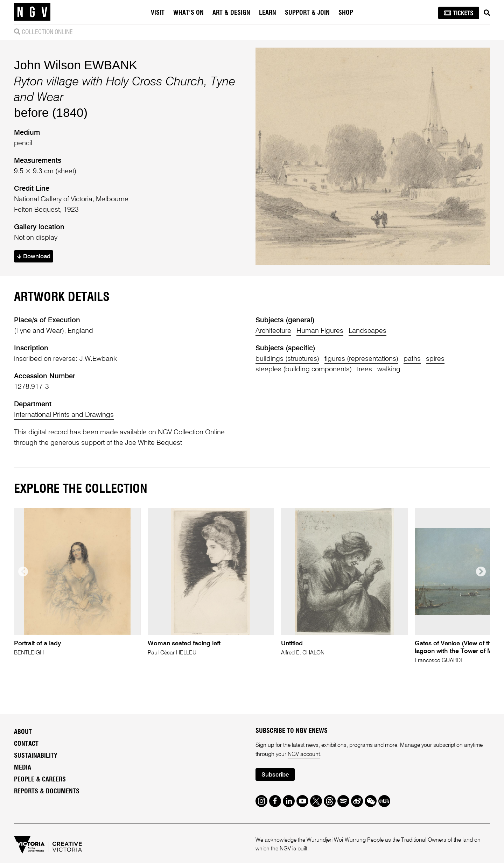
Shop (346, 13)
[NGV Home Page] (32, 12)
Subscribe (275, 775)
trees (365, 370)
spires (435, 359)
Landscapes (367, 331)
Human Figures (320, 331)
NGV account (304, 755)
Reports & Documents (47, 792)
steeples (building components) (304, 370)
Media (23, 768)
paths (412, 359)
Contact (26, 744)
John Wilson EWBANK (76, 65)
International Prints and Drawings (64, 415)
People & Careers (40, 780)
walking (389, 370)
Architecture (273, 331)
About (23, 732)
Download (34, 257)
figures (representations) (361, 359)
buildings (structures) (287, 359)
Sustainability (36, 756)
